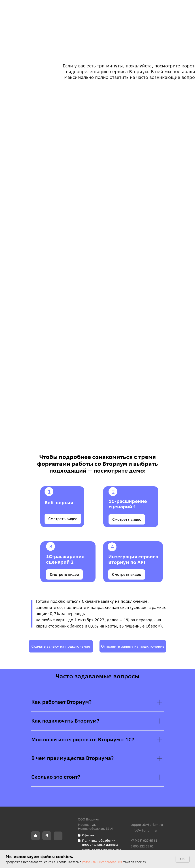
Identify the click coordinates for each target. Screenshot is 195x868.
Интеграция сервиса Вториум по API (133, 559)
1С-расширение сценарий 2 (65, 559)
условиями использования (102, 862)
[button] (133, 646)
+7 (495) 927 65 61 (144, 841)
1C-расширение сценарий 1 (128, 504)
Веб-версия (59, 503)
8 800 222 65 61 (142, 846)
